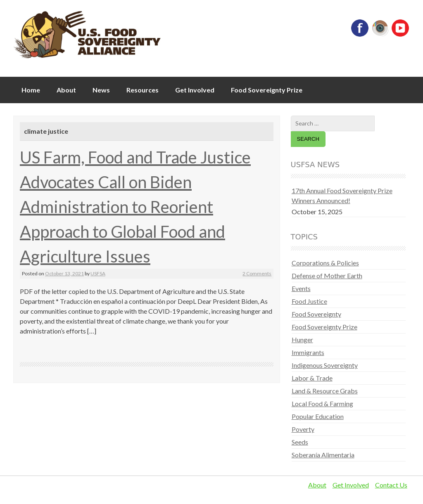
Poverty (303, 429)
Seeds (300, 442)
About (66, 90)
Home (31, 90)
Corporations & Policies (325, 263)
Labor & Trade (312, 378)
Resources (143, 90)
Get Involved (195, 90)
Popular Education (318, 416)
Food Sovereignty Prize (267, 90)
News (101, 90)
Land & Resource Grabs (325, 391)
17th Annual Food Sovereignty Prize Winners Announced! (342, 195)
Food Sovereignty (316, 314)
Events (301, 288)
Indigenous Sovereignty (325, 365)
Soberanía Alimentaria (323, 455)
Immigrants (308, 352)
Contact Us (391, 485)
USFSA (98, 273)
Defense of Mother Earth (327, 276)
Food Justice (309, 301)
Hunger (302, 340)
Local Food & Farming (322, 403)
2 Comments (257, 273)
